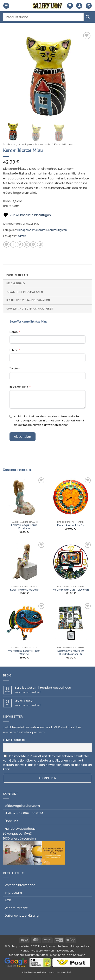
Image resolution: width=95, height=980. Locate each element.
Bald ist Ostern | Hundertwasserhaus (43, 688)
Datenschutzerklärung (22, 915)
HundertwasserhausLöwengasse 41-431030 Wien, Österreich (34, 846)
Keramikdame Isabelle (24, 590)
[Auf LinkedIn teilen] (40, 244)
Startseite (9, 144)
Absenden (23, 437)
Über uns (11, 821)
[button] (6, 6)
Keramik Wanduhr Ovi (71, 525)
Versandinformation (20, 885)
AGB (8, 900)
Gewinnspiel (24, 701)
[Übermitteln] (88, 17)
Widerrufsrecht (16, 908)
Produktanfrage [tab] (17, 275)
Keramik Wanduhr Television (71, 590)
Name (14, 332)
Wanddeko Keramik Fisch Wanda (24, 653)
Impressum (13, 893)
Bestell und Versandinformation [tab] (28, 300)
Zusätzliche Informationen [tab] (25, 292)
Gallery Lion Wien (19, 946)
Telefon (15, 368)
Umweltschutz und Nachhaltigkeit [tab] (30, 309)
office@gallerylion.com (22, 806)
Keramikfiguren (64, 144)
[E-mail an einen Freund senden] (27, 244)
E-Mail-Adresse (14, 740)
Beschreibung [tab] (15, 284)
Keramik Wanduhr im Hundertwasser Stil (71, 653)
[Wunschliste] (70, 6)
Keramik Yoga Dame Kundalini (24, 527)
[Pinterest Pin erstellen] (33, 244)
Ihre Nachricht (19, 387)
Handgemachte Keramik (34, 144)
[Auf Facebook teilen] (13, 244)
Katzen (22, 236)
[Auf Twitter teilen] (20, 244)
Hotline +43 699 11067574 (24, 813)
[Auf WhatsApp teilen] (6, 244)
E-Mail (14, 350)
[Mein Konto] (79, 6)
